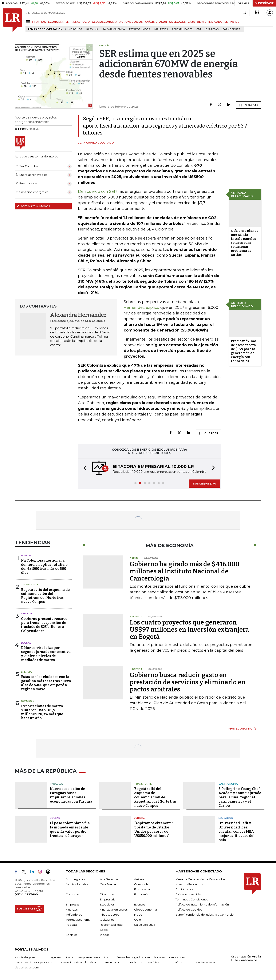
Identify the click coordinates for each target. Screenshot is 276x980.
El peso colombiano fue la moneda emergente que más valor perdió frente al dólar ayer (70, 829)
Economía (141, 894)
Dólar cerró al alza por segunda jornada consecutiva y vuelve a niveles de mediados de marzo (46, 654)
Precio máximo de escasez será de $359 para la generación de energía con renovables (243, 351)
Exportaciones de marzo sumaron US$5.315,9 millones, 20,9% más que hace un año (42, 712)
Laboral (27, 614)
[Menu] (29, 22)
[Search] (244, 13)
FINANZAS (39, 22)
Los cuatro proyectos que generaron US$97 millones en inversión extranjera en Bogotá (189, 630)
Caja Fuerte (108, 884)
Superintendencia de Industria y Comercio (205, 915)
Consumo (72, 894)
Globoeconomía (145, 909)
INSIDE (234, 22)
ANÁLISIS (151, 22)
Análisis (139, 879)
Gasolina (92, 29)
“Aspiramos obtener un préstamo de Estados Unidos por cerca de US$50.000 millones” (154, 829)
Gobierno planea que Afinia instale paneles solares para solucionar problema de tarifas (245, 243)
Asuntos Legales (77, 884)
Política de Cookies (189, 909)
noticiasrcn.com (159, 962)
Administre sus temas (33, 206)
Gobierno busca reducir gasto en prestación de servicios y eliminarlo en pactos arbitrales (188, 682)
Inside (138, 915)
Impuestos (161, 29)
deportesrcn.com (27, 967)
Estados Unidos (139, 29)
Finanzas (72, 909)
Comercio (28, 701)
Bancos (26, 555)
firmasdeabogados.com (133, 957)
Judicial (140, 818)
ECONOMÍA (56, 22)
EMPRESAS (73, 22)
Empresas (212, 29)
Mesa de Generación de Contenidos (200, 879)
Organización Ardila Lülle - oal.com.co (246, 958)
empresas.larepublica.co (95, 957)
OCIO (86, 22)
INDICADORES (218, 22)
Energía (26, 672)
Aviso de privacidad (189, 894)
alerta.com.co (205, 962)
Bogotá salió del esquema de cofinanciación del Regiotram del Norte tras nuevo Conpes (45, 596)
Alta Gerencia (109, 879)
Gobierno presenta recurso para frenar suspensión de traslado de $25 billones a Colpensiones (44, 625)
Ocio (138, 920)
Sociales (72, 935)
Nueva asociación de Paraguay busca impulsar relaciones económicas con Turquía (71, 795)
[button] (84, 468)
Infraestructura (110, 915)
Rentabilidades (182, 29)
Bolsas (26, 643)
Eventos (140, 904)
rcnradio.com (135, 962)
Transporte (30, 585)
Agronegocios (76, 879)
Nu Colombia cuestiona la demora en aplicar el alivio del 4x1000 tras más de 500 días (44, 567)
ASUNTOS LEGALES (172, 22)
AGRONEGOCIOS (131, 22)
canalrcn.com (112, 962)
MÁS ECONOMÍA (240, 728)
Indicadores (74, 915)
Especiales (107, 904)
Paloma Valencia (114, 29)
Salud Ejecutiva (145, 925)
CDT (199, 29)
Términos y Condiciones (192, 899)
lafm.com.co (183, 962)
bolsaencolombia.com (169, 957)
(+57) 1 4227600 (26, 894)
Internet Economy (78, 920)
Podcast (71, 925)
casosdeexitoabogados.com (35, 962)
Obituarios (107, 920)
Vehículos (75, 29)
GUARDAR (249, 105)
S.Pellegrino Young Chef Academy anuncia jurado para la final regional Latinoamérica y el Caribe (240, 797)
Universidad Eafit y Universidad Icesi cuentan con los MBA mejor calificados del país (236, 832)
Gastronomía (228, 784)
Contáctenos (184, 889)
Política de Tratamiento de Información (202, 904)
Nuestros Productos (189, 884)
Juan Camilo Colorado (96, 143)
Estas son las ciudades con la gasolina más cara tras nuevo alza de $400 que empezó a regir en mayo (46, 683)
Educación (226, 818)
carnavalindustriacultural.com (79, 962)
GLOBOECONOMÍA (105, 22)
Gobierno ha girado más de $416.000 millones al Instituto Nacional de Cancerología (185, 571)
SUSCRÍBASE (264, 3)
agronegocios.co (62, 957)
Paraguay (57, 784)
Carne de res (231, 29)
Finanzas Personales (114, 909)
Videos (105, 935)
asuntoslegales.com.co (31, 957)
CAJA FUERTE (197, 22)
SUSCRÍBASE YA (204, 483)
